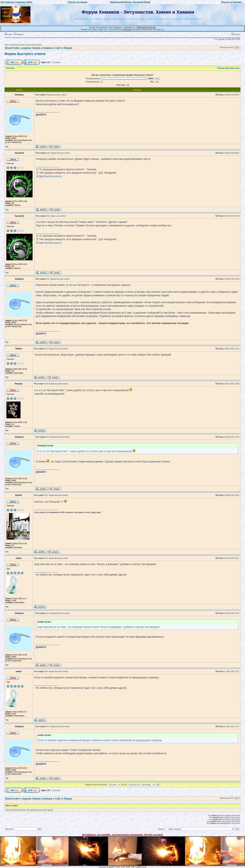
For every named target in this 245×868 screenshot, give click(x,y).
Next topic (235, 68)
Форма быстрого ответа (25, 54)
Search (236, 34)
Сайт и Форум (64, 48)
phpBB (111, 867)
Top (7, 147)
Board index (12, 48)
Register (19, 34)
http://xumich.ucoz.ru (50, 176)
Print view (10, 68)
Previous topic (224, 68)
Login (8, 34)
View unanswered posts (15, 45)
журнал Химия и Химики (37, 48)
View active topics (34, 45)
